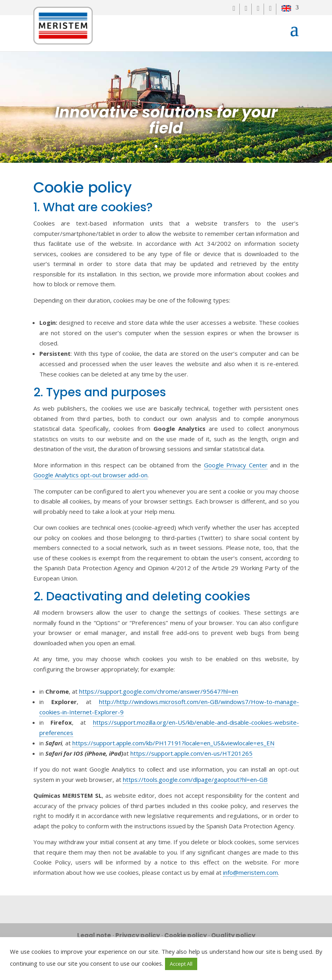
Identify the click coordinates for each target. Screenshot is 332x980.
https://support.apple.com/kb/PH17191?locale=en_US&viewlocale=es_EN (173, 743)
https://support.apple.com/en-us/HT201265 (191, 753)
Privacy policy (138, 935)
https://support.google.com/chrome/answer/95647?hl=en (159, 691)
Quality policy (233, 935)
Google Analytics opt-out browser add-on (90, 475)
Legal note (94, 935)
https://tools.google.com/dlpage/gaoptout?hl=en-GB (195, 779)
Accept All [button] (181, 964)
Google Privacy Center (236, 465)
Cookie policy (185, 935)
